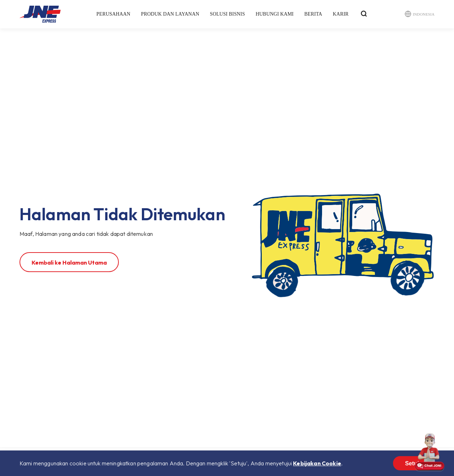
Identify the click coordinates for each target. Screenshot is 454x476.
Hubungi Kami (275, 14)
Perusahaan (113, 14)
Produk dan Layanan (170, 14)
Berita (313, 14)
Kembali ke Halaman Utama (69, 262)
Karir (340, 14)
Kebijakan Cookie (317, 463)
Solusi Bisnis (228, 14)
